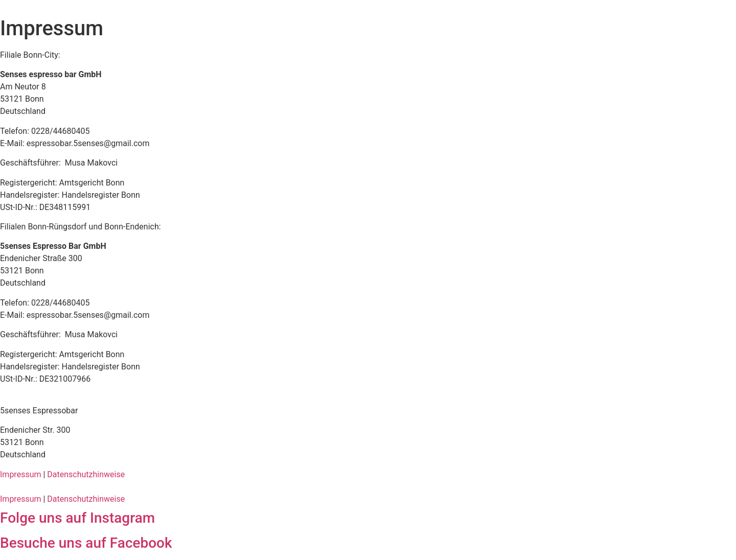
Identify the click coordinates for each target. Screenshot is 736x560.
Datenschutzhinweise (86, 474)
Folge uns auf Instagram (77, 518)
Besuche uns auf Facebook (86, 543)
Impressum (21, 474)
